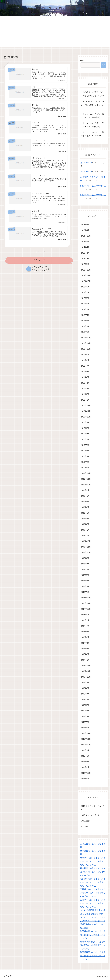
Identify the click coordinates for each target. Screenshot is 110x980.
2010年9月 (85, 422)
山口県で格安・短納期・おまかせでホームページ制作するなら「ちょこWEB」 (93, 903)
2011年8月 (85, 360)
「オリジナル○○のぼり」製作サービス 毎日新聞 (92, 125)
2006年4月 (85, 711)
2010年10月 (86, 417)
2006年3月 (85, 716)
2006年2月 (85, 722)
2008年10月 (86, 552)
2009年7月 (85, 502)
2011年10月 (86, 349)
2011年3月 (85, 389)
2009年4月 (85, 519)
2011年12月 (86, 338)
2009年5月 (85, 513)
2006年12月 (86, 666)
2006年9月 (85, 683)
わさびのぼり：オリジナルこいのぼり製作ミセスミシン (92, 105)
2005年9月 (85, 750)
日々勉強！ (85, 827)
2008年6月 (85, 570)
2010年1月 (85, 468)
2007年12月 (86, 598)
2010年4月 (85, 451)
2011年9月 (85, 355)
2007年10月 (86, 609)
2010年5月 (85, 445)
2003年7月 (85, 767)
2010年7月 (85, 434)
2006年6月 (85, 700)
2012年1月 (85, 332)
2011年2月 (85, 394)
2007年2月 (85, 654)
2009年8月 (85, 496)
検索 (82, 61)
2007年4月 (85, 643)
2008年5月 (85, 575)
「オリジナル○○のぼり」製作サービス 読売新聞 (92, 116)
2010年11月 (86, 411)
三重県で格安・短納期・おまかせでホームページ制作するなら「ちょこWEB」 (93, 893)
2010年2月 (85, 462)
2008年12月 (86, 541)
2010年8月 (85, 428)
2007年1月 (85, 660)
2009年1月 (85, 536)
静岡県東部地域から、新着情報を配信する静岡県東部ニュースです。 (93, 935)
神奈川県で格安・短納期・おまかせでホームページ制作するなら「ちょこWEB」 (93, 872)
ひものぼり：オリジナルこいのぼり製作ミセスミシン (92, 94)
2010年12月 (86, 406)
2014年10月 (86, 236)
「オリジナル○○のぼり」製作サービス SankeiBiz (92, 134)
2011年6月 (85, 372)
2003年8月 (85, 762)
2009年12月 (86, 473)
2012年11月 (86, 275)
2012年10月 (86, 281)
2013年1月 (85, 264)
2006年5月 (85, 705)
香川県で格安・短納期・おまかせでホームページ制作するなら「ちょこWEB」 (93, 882)
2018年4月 (85, 225)
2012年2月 (85, 326)
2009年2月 (85, 530)
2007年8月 (85, 620)
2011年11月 (86, 343)
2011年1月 (85, 400)
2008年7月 (85, 564)
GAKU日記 (85, 821)
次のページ (39, 260)
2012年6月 (85, 304)
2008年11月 (86, 547)
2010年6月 (85, 440)
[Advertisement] (55, 32)
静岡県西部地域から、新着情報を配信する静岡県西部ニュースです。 (93, 956)
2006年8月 (85, 688)
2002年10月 (86, 773)
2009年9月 (85, 490)
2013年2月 (85, 259)
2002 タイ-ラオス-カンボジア (92, 808)
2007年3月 (85, 649)
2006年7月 (85, 694)
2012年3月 (85, 321)
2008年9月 (85, 558)
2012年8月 (85, 292)
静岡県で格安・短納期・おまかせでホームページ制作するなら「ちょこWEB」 (93, 861)
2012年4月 (85, 315)
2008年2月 (85, 586)
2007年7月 (85, 626)
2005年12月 (86, 733)
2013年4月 (85, 253)
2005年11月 (86, 739)
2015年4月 (85, 230)
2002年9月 (85, 779)
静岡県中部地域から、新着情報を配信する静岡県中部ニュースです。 (93, 945)
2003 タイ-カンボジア (90, 815)
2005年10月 (86, 745)
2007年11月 (86, 603)
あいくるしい (86, 163)
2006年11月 (86, 671)
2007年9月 (85, 615)
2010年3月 (85, 456)
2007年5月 (85, 637)
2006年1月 (85, 728)
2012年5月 (85, 309)
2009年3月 (85, 524)
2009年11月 (86, 479)
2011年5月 (85, 377)
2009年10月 (86, 485)
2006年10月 (86, 677)
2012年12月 (86, 270)
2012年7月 (85, 298)
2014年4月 (85, 247)
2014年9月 (85, 242)
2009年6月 (85, 507)
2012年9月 (85, 287)
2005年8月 (85, 756)
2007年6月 (85, 632)
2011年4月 (85, 383)
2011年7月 (85, 366)
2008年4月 (85, 581)
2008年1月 (85, 592)
